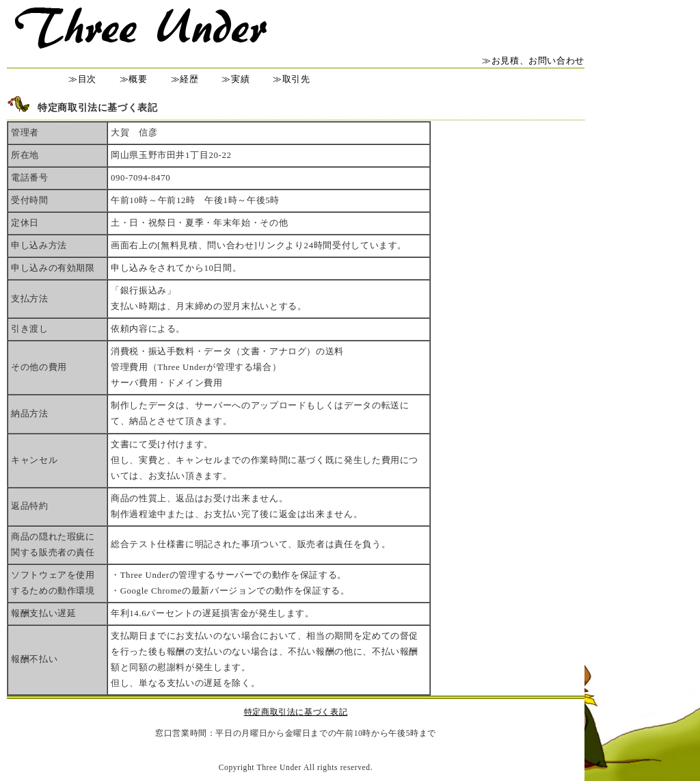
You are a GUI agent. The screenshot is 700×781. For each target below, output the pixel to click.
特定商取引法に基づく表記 (296, 712)
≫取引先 (292, 79)
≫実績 (235, 79)
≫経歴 (185, 79)
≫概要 (134, 79)
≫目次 (82, 79)
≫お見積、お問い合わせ (533, 61)
